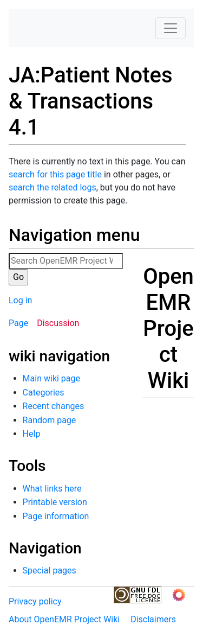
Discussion (58, 323)
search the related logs (53, 187)
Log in (20, 300)
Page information (56, 516)
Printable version (55, 502)
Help (32, 434)
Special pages (50, 570)
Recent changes (54, 406)
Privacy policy (35, 601)
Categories (44, 393)
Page (18, 323)
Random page (50, 420)
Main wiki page (51, 378)
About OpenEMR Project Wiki (64, 619)
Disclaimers (153, 619)
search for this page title (55, 174)
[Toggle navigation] (171, 28)
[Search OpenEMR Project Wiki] (66, 261)
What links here (52, 489)
